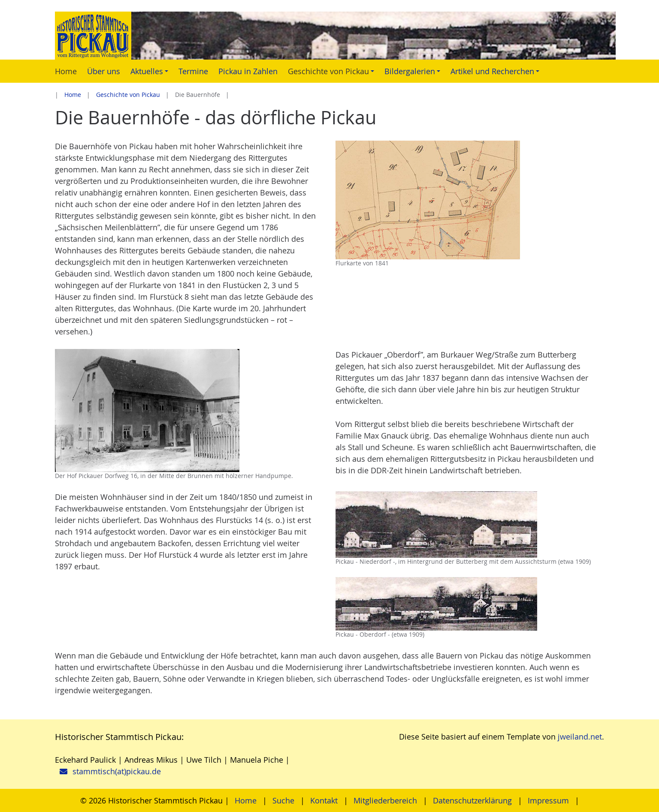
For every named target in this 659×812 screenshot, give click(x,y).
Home (73, 95)
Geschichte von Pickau (128, 95)
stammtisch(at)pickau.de (117, 771)
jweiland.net (580, 737)
